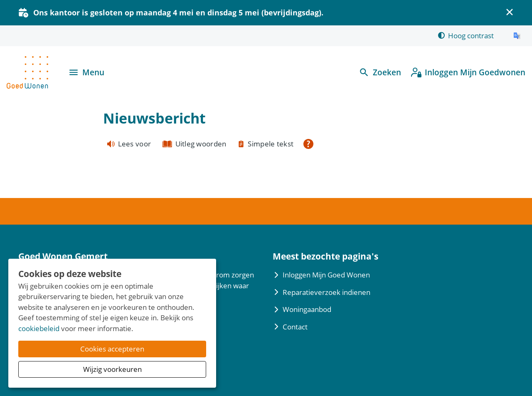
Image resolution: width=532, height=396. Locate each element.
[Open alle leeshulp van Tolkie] (308, 144)
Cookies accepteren (112, 349)
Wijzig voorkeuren (112, 369)
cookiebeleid (39, 328)
